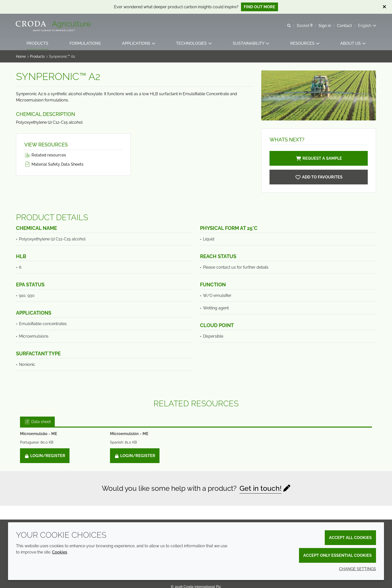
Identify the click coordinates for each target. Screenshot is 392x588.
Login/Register (45, 456)
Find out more (259, 7)
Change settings (357, 569)
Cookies (60, 552)
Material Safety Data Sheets (54, 164)
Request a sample (319, 158)
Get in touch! (260, 488)
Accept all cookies (350, 538)
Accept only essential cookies (337, 555)
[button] (38, 44)
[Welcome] (54, 24)
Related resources (45, 155)
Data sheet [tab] (37, 422)
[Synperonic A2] (319, 177)
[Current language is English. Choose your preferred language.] (367, 26)
